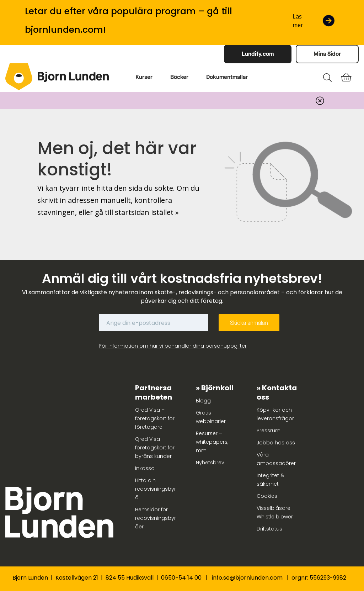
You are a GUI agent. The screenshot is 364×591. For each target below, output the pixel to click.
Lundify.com (258, 54)
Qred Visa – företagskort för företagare (155, 418)
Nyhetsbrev (210, 463)
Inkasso (145, 468)
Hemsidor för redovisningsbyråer (156, 518)
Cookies (267, 496)
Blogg (203, 401)
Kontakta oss (277, 392)
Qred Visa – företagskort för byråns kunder (155, 448)
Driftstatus (269, 529)
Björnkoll (217, 388)
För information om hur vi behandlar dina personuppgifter (173, 346)
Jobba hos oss (276, 443)
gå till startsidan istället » (137, 212)
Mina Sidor (327, 54)
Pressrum (269, 431)
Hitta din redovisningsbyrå (156, 489)
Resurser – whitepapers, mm (212, 442)
